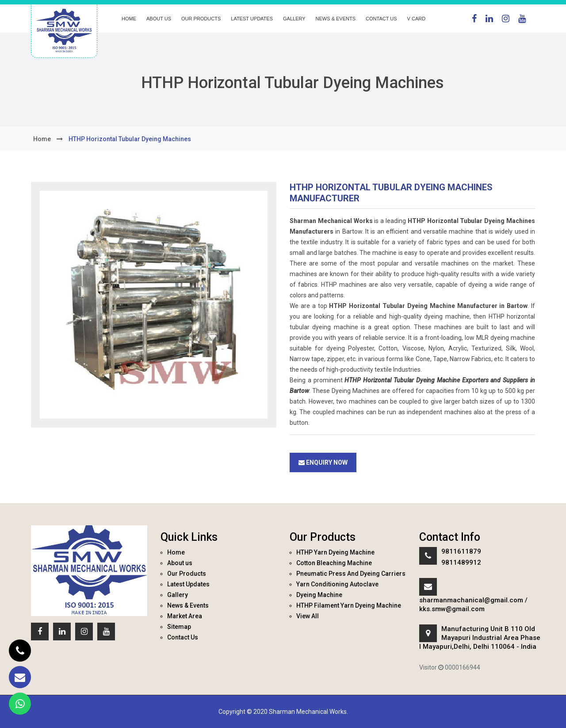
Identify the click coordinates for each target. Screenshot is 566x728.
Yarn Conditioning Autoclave (337, 584)
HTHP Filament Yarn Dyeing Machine (349, 605)
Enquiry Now (323, 462)
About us (159, 19)
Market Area (185, 616)
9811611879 (461, 551)
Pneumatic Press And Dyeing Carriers (351, 574)
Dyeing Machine (319, 595)
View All (308, 616)
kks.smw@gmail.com (452, 609)
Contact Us (381, 19)
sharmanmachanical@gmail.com (471, 600)
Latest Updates (252, 19)
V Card (417, 19)
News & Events (336, 19)
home (42, 139)
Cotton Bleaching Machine (334, 563)
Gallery (294, 19)
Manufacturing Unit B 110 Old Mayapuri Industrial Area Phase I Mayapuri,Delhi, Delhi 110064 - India (480, 638)
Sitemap (179, 627)
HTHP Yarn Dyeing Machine (335, 552)
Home (129, 19)
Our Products (201, 19)
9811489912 (461, 562)
